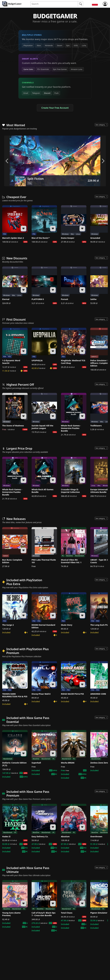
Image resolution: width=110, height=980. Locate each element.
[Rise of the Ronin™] (44, 224)
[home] (12, 4)
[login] (105, 4)
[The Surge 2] (15, 613)
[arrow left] (7, 161)
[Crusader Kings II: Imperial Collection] (74, 477)
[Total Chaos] (74, 905)
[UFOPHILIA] (44, 349)
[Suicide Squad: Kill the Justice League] (44, 413)
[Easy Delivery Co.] (44, 828)
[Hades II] (15, 828)
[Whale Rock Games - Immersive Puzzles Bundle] (74, 414)
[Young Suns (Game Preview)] (15, 904)
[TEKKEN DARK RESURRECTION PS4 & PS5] (15, 683)
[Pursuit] (74, 286)
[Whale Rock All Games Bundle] (44, 477)
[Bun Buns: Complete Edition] (15, 547)
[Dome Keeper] (74, 224)
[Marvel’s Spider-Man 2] (15, 224)
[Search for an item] (54, 4)
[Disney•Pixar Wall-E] (44, 682)
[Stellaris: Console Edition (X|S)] (15, 754)
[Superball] (44, 753)
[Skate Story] (74, 613)
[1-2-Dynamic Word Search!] (15, 350)
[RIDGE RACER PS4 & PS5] (74, 682)
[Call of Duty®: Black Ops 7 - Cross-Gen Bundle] (44, 906)
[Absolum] (74, 828)
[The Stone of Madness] (15, 412)
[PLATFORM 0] (44, 286)
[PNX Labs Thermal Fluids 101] (44, 547)
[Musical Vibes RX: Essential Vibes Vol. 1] (74, 547)
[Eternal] (15, 286)
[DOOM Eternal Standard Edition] (44, 614)
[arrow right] (103, 161)
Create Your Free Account (55, 108)
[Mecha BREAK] (74, 755)
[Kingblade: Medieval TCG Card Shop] (74, 348)
